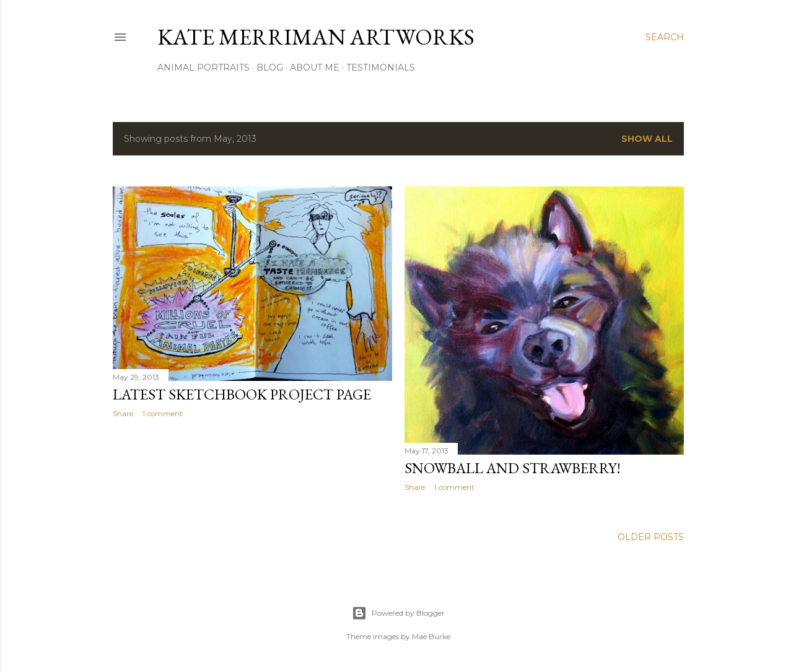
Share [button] (123, 413)
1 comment (163, 413)
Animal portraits (203, 68)
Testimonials (381, 68)
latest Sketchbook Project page (242, 394)
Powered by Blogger (398, 613)
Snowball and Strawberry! (513, 468)
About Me (315, 68)
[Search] (665, 37)
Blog (270, 68)
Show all (647, 139)
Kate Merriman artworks (316, 37)
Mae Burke (431, 636)
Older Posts (651, 537)
